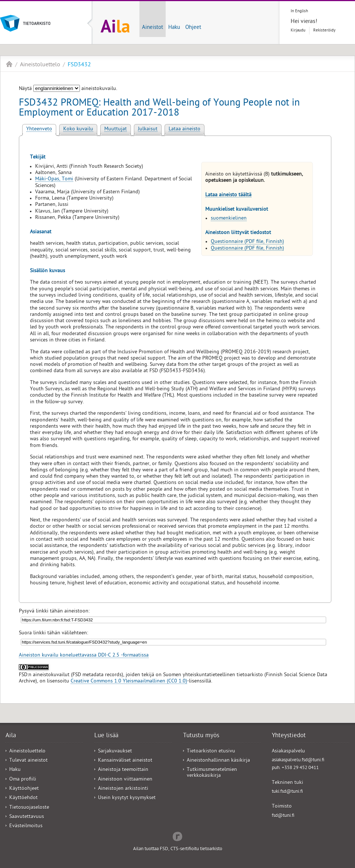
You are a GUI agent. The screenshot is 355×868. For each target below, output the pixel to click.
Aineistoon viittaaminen (125, 780)
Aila (9, 64)
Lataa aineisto (185, 129)
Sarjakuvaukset (115, 752)
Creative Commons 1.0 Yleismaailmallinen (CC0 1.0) (129, 682)
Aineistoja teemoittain (123, 770)
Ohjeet (193, 28)
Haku (174, 28)
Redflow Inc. (177, 836)
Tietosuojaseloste (29, 808)
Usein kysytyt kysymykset (127, 798)
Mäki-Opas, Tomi (54, 179)
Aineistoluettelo (40, 65)
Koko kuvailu (78, 129)
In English (299, 11)
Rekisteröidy (324, 31)
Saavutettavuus (27, 817)
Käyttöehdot (23, 798)
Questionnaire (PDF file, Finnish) (247, 242)
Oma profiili (23, 780)
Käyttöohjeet (24, 789)
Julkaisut (148, 129)
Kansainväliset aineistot (125, 761)
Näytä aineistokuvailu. (68, 89)
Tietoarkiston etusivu (211, 752)
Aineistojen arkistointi (123, 789)
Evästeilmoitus (26, 826)
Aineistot (153, 28)
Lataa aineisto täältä (228, 195)
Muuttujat (116, 129)
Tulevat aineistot (28, 761)
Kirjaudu (298, 31)
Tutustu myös (201, 736)
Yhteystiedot (289, 736)
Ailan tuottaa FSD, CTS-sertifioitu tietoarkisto (178, 849)
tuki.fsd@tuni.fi (287, 792)
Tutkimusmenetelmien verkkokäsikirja (212, 773)
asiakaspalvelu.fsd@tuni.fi (298, 760)
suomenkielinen (229, 219)
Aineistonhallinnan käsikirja (218, 761)
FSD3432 (79, 65)
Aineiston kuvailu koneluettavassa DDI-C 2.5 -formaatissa (84, 656)
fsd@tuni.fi (283, 816)
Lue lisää (106, 736)
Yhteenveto (39, 129)
